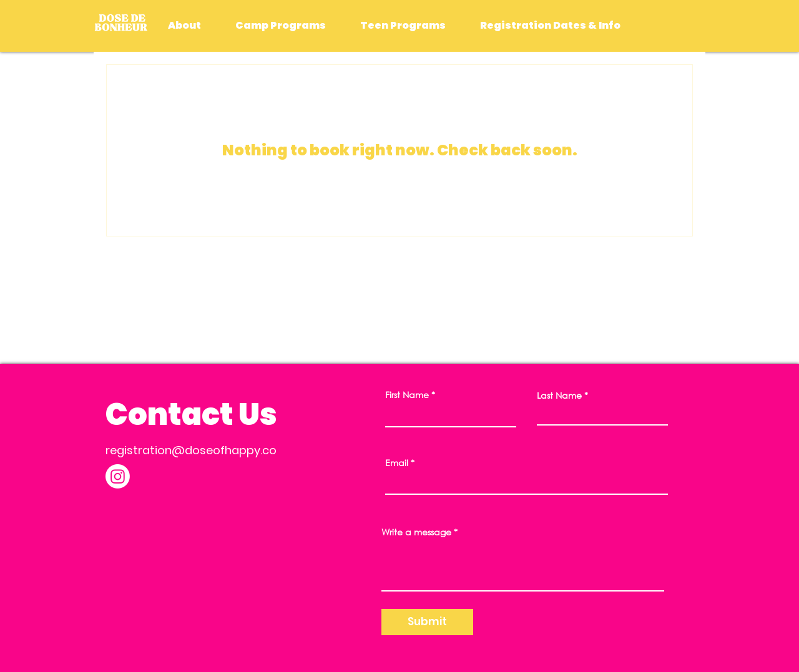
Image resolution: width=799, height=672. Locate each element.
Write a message (416, 532)
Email (397, 463)
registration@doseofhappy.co (191, 450)
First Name (407, 395)
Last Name (559, 396)
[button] (280, 25)
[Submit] (427, 622)
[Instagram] (118, 476)
